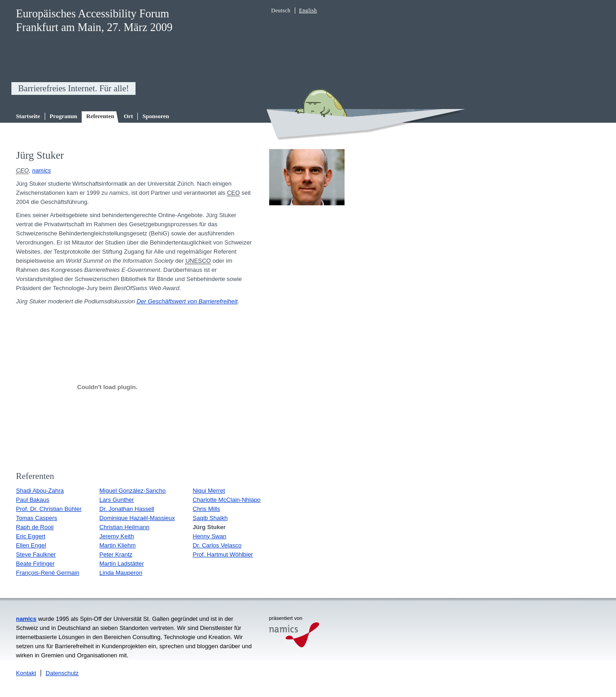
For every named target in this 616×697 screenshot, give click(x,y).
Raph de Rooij (35, 527)
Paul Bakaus (33, 500)
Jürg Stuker (209, 527)
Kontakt (26, 673)
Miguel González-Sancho (133, 491)
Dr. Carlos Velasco (217, 545)
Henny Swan (209, 536)
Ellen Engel (31, 545)
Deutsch (281, 10)
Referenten (100, 116)
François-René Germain (48, 573)
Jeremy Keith (117, 536)
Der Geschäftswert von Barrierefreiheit (187, 301)
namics (41, 170)
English (308, 10)
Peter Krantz (116, 554)
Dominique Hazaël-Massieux (137, 518)
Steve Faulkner (36, 554)
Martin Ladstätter (122, 564)
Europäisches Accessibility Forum (93, 13)
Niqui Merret (209, 491)
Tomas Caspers (37, 518)
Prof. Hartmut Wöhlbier (223, 554)
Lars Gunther (117, 500)
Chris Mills (206, 509)
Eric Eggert (31, 536)
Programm (63, 116)
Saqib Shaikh (210, 518)
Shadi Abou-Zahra (40, 491)
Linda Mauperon (121, 573)
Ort (128, 116)
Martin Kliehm (117, 545)
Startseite (28, 116)
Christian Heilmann (125, 527)
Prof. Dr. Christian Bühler (49, 509)
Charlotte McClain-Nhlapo (227, 500)
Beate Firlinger (35, 564)
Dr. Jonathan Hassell (127, 509)
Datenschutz (62, 673)
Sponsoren (156, 116)
